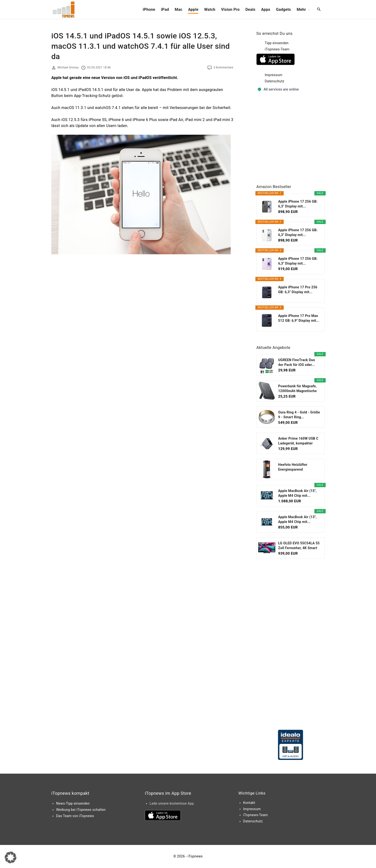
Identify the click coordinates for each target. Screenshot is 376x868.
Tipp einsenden (277, 43)
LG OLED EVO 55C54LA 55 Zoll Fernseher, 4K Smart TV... (299, 546)
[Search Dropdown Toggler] (319, 10)
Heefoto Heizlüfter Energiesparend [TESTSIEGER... (293, 467)
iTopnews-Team (277, 49)
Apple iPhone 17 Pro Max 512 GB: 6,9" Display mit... (299, 318)
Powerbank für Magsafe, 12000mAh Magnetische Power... (297, 389)
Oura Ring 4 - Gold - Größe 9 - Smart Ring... (299, 415)
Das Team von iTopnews (75, 816)
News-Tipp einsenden (73, 803)
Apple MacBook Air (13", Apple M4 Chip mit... (297, 519)
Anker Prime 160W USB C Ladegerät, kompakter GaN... (298, 441)
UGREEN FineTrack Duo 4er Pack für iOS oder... (297, 362)
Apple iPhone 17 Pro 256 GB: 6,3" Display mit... (298, 290)
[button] (11, 857)
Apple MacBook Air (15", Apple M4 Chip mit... (297, 493)
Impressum (273, 75)
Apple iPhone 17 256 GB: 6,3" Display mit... (298, 204)
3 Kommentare (223, 67)
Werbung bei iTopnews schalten (81, 810)
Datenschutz (275, 81)
